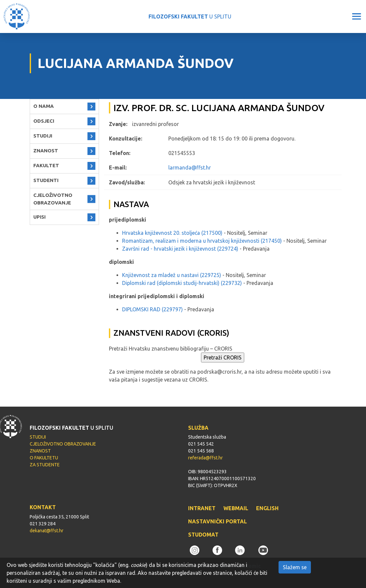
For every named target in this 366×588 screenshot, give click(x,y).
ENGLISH (267, 508)
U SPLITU (190, 16)
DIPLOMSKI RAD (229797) (152, 309)
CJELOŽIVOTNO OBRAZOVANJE (53, 199)
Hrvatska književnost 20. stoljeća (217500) (172, 233)
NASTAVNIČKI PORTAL (217, 521)
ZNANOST (46, 151)
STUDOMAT (203, 535)
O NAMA (44, 106)
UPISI (39, 217)
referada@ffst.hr (205, 458)
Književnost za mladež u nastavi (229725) (172, 275)
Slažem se (295, 567)
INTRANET (202, 508)
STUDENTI (46, 180)
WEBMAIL (236, 508)
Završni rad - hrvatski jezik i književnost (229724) (180, 249)
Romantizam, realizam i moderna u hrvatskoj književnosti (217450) (202, 241)
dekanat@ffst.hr (47, 531)
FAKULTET (46, 165)
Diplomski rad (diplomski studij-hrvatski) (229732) (182, 283)
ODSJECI (44, 121)
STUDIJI (43, 136)
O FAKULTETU (44, 458)
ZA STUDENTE (45, 465)
